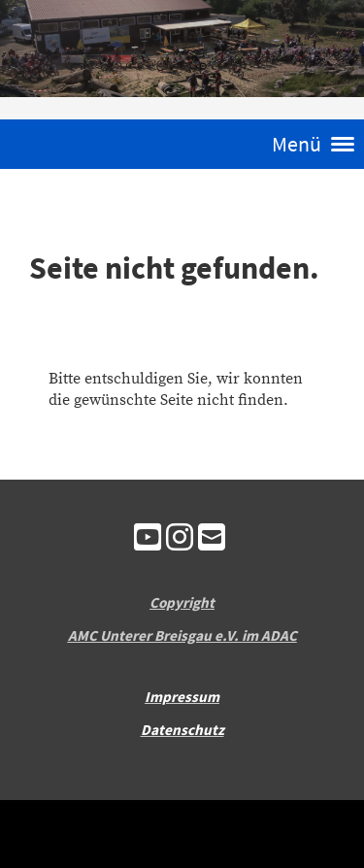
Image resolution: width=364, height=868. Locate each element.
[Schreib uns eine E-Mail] (212, 540)
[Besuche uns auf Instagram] (180, 540)
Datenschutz (182, 730)
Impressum (182, 697)
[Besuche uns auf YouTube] (148, 540)
